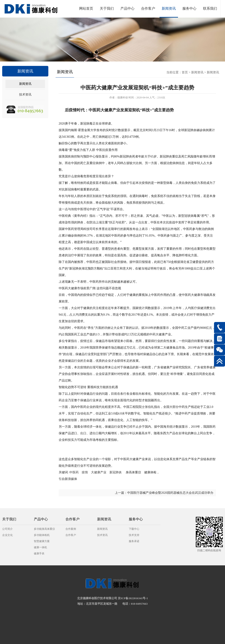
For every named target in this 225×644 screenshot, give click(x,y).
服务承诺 (134, 541)
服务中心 (189, 8)
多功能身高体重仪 (44, 529)
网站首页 (86, 8)
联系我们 (210, 8)
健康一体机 (40, 547)
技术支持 (134, 535)
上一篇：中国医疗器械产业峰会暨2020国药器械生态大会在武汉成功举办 (164, 493)
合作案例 (71, 529)
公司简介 (7, 529)
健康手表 (39, 554)
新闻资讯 (169, 8)
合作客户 (148, 8)
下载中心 (134, 529)
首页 (185, 72)
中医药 (76, 472)
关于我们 (107, 8)
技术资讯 (25, 95)
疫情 (85, 472)
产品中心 (127, 8)
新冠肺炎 (116, 472)
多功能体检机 (42, 535)
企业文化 (7, 535)
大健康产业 (99, 472)
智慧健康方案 (42, 541)
